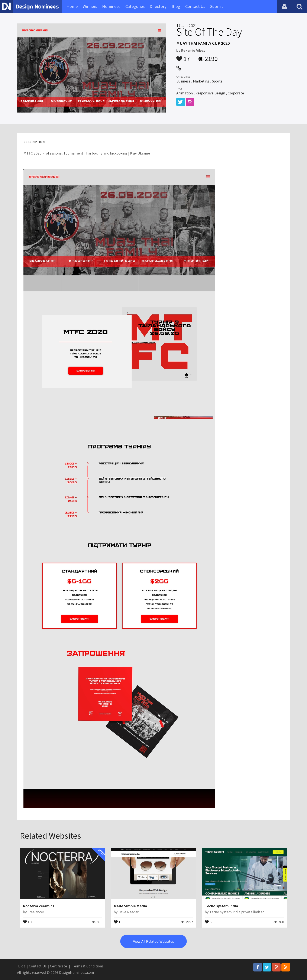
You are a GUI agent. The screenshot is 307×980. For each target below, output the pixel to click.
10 (27, 922)
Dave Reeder (128, 912)
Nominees (111, 6)
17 (183, 57)
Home (72, 6)
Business (183, 81)
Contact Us (195, 6)
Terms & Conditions (88, 966)
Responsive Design (210, 93)
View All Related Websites (153, 941)
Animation (185, 93)
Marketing (201, 81)
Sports (217, 81)
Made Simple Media (130, 906)
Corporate (236, 93)
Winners (90, 6)
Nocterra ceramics (39, 906)
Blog (176, 6)
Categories (135, 6)
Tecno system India (222, 906)
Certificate (58, 966)
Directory (158, 6)
